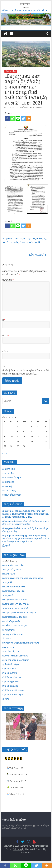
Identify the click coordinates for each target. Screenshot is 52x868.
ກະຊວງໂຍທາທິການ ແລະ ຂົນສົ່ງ (15, 617)
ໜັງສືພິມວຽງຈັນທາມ (11, 682)
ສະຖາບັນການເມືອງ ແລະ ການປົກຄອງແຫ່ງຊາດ (21, 643)
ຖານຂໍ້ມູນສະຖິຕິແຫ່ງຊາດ (12, 634)
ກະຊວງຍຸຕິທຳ (8, 582)
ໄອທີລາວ (6, 699)
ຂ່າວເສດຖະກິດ (8, 482)
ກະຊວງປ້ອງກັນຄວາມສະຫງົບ (14, 587)
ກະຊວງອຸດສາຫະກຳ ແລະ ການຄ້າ (16, 604)
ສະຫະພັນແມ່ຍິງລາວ (11, 651)
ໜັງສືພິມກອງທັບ (9, 669)
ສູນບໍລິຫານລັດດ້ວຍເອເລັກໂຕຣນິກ (16, 660)
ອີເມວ (6, 336)
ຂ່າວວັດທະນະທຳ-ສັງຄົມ (12, 478)
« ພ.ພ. (5, 453)
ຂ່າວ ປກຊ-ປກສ (9, 469)
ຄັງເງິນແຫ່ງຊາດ (8, 630)
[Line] (18, 118)
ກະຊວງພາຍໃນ (8, 595)
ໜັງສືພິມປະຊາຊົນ (10, 673)
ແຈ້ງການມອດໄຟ (39, 255)
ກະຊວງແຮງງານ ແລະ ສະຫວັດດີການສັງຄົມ (19, 613)
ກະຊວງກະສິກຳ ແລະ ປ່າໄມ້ (13, 565)
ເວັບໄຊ (5, 351)
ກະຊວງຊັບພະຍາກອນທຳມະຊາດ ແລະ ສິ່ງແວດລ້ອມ (23, 578)
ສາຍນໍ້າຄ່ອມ (24, 108)
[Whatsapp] (13, 118)
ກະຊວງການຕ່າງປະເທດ (12, 569)
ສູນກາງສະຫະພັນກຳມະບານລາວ (15, 656)
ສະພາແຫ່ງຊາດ (8, 647)
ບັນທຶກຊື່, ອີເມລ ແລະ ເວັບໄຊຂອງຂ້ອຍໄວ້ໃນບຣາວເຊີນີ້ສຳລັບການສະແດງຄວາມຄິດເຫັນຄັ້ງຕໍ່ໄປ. (26, 372)
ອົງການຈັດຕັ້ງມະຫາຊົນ (12, 495)
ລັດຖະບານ (7, 638)
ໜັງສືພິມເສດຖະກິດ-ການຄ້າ (13, 690)
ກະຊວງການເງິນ (9, 574)
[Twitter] (23, 118)
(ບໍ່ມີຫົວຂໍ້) (6, 546)
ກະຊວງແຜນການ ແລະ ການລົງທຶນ (16, 608)
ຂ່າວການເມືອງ (11, 71)
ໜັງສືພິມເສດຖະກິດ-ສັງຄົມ (13, 695)
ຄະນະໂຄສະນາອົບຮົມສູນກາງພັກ (15, 625)
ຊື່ (4, 320)
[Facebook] (7, 118)
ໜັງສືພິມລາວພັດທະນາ (12, 677)
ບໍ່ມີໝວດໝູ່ (7, 486)
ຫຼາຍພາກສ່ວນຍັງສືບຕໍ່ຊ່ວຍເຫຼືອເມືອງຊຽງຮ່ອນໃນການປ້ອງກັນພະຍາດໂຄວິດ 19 (25, 240)
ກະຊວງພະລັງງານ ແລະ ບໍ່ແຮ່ (13, 591)
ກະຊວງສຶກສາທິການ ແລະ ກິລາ (14, 600)
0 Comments (36, 108)
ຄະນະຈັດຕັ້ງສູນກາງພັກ (11, 621)
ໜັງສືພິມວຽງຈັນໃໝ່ (10, 686)
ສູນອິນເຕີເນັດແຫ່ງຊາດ (11, 664)
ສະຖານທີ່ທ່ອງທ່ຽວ (10, 491)
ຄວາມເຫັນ (8, 280)
